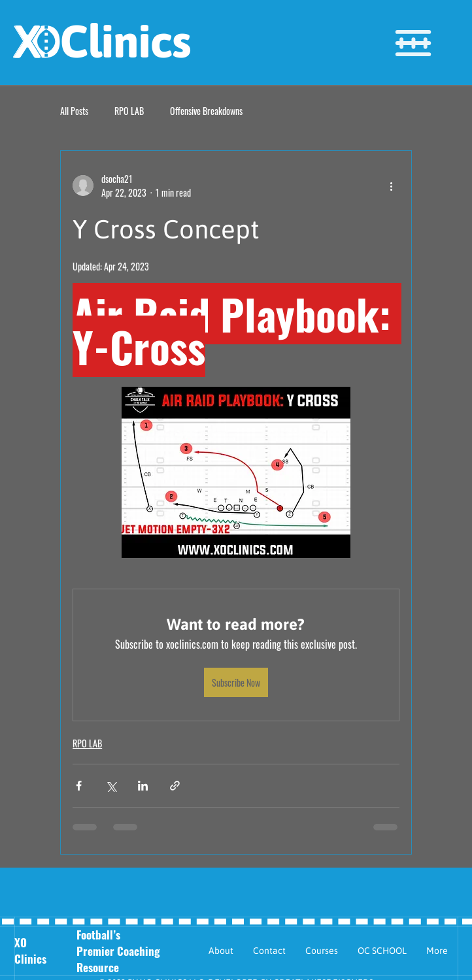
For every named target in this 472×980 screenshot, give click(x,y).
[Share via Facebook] (79, 786)
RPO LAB (129, 111)
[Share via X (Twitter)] (111, 786)
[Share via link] (175, 786)
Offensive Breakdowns (206, 111)
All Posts (74, 111)
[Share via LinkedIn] (143, 786)
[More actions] (392, 186)
